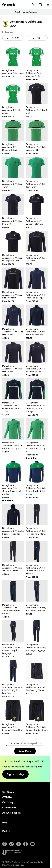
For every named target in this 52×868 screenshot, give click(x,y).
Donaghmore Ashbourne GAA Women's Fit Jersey (35, 73)
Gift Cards (8, 792)
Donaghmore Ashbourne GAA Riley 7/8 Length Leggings (36, 648)
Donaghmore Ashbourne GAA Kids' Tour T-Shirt (36, 184)
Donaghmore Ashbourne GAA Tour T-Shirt (12, 184)
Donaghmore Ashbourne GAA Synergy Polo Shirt (34, 221)
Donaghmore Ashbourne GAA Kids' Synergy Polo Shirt (12, 258)
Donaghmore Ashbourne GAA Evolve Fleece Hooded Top (13, 531)
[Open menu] (48, 5)
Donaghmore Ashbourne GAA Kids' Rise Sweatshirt (12, 295)
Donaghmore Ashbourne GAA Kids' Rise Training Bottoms (36, 531)
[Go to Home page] (9, 5)
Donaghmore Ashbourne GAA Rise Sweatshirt (36, 258)
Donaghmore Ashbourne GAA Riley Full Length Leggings (36, 608)
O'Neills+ (7, 797)
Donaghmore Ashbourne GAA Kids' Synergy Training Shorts (37, 727)
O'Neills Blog (9, 808)
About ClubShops (12, 813)
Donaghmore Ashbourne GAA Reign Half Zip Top (13, 332)
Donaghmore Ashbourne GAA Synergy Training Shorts (13, 727)
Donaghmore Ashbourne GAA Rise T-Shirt (37, 110)
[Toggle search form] (32, 5)
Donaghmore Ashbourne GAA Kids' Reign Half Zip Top (36, 295)
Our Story (8, 802)
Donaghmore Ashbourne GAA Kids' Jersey (12, 110)
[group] (37, 458)
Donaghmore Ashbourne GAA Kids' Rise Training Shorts (36, 687)
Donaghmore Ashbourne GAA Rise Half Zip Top (12, 369)
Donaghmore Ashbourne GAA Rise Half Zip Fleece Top (36, 332)
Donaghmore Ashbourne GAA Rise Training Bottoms (12, 568)
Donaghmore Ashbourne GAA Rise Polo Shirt (12, 221)
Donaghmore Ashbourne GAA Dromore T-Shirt (10, 147)
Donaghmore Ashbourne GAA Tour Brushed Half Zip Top (12, 446)
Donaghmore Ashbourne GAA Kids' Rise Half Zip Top (36, 369)
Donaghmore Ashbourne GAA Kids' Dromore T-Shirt (36, 147)
